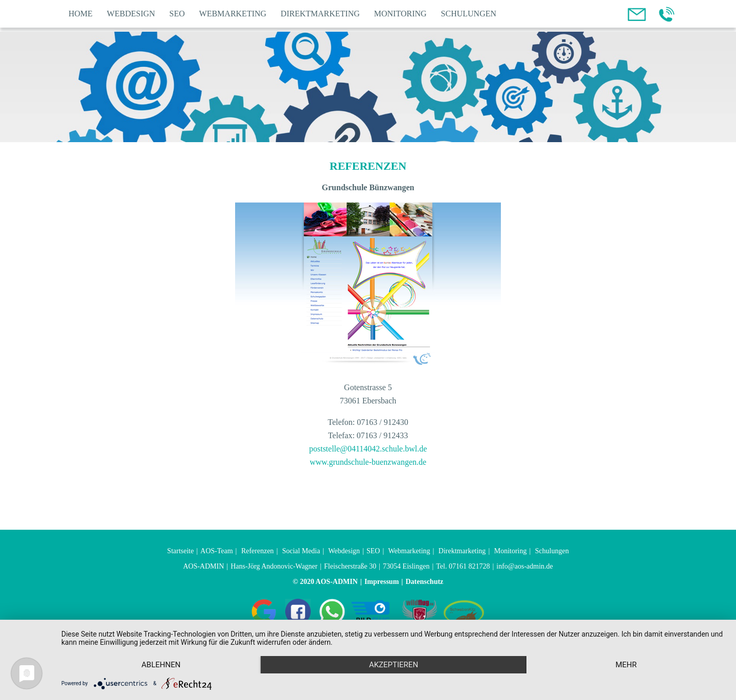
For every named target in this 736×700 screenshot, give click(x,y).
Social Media (301, 551)
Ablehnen (161, 665)
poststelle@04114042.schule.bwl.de (368, 449)
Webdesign (131, 14)
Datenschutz (424, 582)
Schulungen (469, 14)
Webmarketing (233, 14)
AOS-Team (217, 551)
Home (80, 14)
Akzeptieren (394, 665)
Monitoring (400, 14)
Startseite (180, 551)
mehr (626, 665)
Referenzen (258, 551)
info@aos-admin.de (524, 566)
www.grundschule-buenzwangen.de (368, 462)
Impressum (382, 582)
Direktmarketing (320, 14)
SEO (177, 14)
